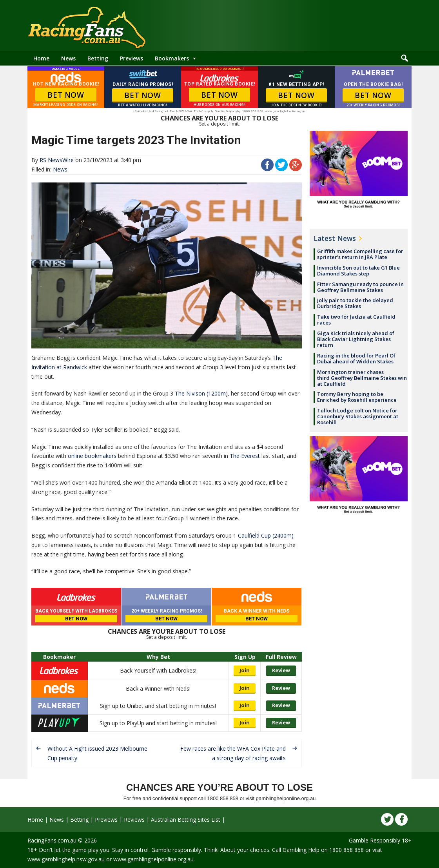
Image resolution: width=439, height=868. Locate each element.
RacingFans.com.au (52, 840)
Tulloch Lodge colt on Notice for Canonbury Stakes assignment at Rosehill (358, 416)
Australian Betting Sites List (186, 820)
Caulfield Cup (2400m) (266, 535)
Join (245, 670)
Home (41, 58)
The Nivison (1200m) (201, 393)
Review (281, 670)
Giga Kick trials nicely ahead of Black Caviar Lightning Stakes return (356, 339)
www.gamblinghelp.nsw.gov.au (66, 859)
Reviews (134, 820)
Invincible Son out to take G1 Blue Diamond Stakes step (358, 271)
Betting (98, 58)
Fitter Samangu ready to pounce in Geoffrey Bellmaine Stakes (360, 287)
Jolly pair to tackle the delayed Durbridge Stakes (355, 303)
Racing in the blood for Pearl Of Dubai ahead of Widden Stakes (356, 358)
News (68, 58)
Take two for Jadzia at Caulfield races (356, 320)
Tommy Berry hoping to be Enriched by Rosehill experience (357, 397)
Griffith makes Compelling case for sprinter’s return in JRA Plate (360, 254)
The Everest (245, 456)
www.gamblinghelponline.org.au (153, 859)
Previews (132, 58)
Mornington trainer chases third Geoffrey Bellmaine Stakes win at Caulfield (362, 378)
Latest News (335, 238)
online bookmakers (92, 456)
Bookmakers (172, 58)
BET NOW (66, 95)
